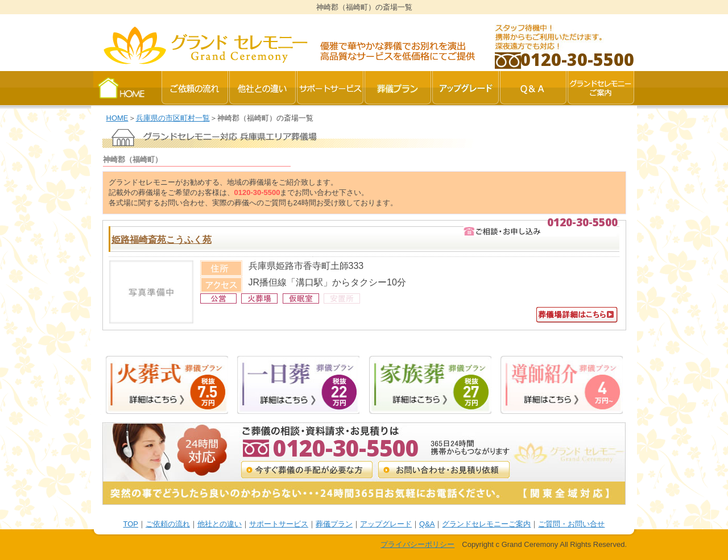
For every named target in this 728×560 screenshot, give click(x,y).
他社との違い (220, 524)
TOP (131, 524)
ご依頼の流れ (168, 524)
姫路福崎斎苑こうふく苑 (162, 240)
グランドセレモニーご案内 (486, 524)
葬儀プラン (334, 524)
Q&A (427, 524)
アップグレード (386, 524)
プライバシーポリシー (417, 544)
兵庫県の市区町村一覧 (173, 118)
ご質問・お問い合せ (571, 524)
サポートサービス (279, 524)
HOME (117, 118)
